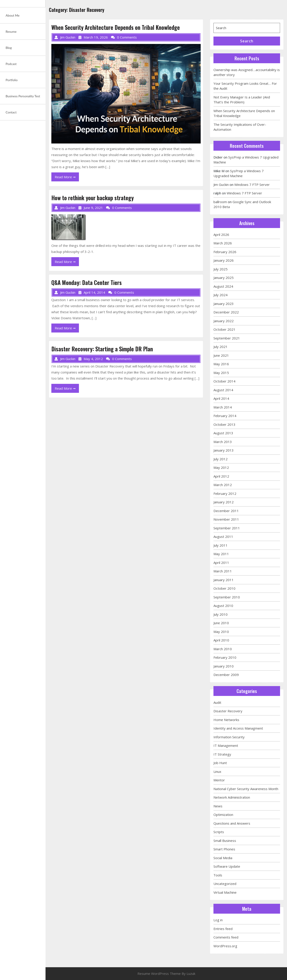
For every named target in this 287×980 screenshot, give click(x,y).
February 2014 (225, 416)
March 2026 (223, 243)
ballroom (220, 202)
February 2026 (225, 252)
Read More (67, 178)
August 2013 (223, 433)
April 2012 (221, 476)
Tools (218, 875)
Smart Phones (224, 849)
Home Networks (226, 720)
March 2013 (223, 442)
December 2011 (226, 511)
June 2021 (221, 355)
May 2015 (221, 373)
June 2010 (221, 623)
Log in (218, 920)
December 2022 (226, 312)
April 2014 (221, 398)
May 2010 (221, 632)
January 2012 (224, 502)
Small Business (225, 841)
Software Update (227, 866)
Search (247, 41)
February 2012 (225, 493)
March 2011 (223, 571)
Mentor (219, 780)
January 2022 (224, 321)
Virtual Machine (225, 892)
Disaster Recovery (228, 711)
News (218, 806)
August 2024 (223, 286)
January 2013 (224, 450)
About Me (13, 15)
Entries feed (223, 929)
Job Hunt (220, 763)
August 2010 (223, 606)
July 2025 (221, 269)
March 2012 (223, 485)
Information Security (229, 737)
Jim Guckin (221, 185)
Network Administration (232, 797)
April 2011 (221, 563)
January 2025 (224, 278)
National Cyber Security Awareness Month (246, 789)
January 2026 (224, 260)
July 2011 (221, 545)
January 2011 (224, 580)
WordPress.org (225, 946)
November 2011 (226, 519)
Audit (217, 702)
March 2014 (223, 407)
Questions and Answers (232, 823)
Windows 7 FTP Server (252, 185)
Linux (217, 771)
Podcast (11, 64)
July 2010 (221, 614)
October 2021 (224, 329)
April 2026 (221, 235)
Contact (11, 112)
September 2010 (227, 597)
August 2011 (223, 537)
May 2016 (221, 364)
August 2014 (223, 390)
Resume (11, 32)
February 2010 (225, 657)
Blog (9, 48)
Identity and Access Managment (238, 728)
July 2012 (221, 459)
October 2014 (224, 381)
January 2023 (224, 304)
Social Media (223, 858)
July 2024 (221, 295)
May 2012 (221, 467)
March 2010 (223, 649)
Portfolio (12, 80)
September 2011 (227, 528)
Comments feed (226, 937)
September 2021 (227, 338)
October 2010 (224, 588)
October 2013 (224, 424)
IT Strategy (222, 754)
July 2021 (221, 347)
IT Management (226, 745)
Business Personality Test (23, 96)
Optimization (223, 815)
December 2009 (226, 675)
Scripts (219, 832)
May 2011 (221, 554)
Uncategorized (225, 884)
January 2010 (224, 666)
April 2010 (221, 640)
